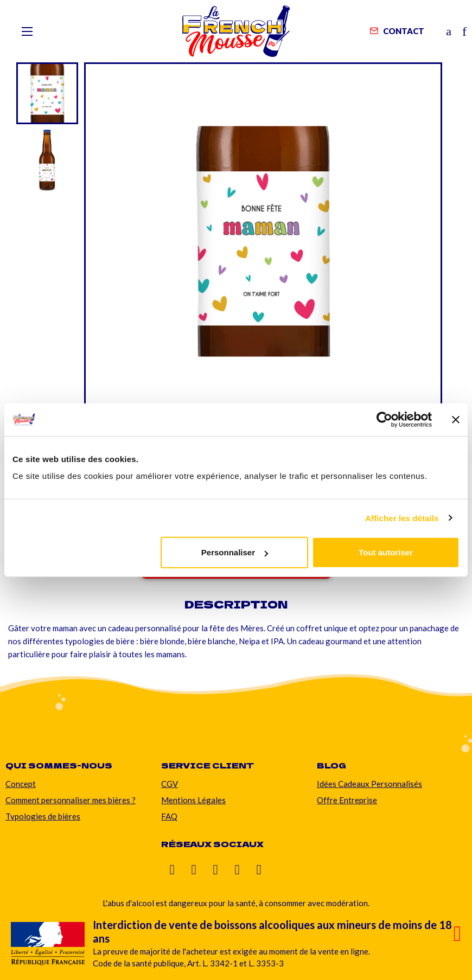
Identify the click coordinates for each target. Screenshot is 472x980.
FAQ (169, 816)
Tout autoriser (386, 552)
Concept (21, 784)
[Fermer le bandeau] (456, 419)
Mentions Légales (193, 800)
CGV (170, 784)
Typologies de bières (43, 816)
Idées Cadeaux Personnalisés (369, 784)
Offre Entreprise (347, 800)
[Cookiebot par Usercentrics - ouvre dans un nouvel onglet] (384, 419)
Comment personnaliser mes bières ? (71, 800)
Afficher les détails (402, 518)
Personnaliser (235, 552)
